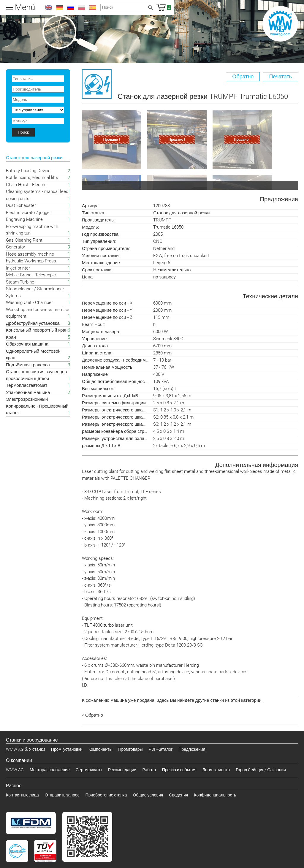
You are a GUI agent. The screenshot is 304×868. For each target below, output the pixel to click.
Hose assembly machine (30, 254)
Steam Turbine (20, 282)
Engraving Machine (24, 219)
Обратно (243, 76)
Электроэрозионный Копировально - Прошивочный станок (37, 406)
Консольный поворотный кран (37, 330)
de (60, 7)
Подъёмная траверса (28, 365)
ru (71, 7)
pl (82, 7)
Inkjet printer (18, 268)
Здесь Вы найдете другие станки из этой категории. (210, 700)
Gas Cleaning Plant (24, 240)
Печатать (280, 76)
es (93, 7)
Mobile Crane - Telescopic (31, 275)
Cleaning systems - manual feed (37, 191)
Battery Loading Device (28, 171)
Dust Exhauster (21, 205)
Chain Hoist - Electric (26, 185)
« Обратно (92, 715)
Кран (11, 337)
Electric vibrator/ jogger (28, 213)
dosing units (18, 199)
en (49, 7)
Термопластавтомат (27, 385)
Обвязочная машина (27, 344)
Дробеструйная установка (33, 323)
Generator (16, 247)
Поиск (23, 132)
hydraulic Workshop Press (31, 261)
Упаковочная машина (28, 392)
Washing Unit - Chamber (29, 302)
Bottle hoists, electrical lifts (32, 178)
